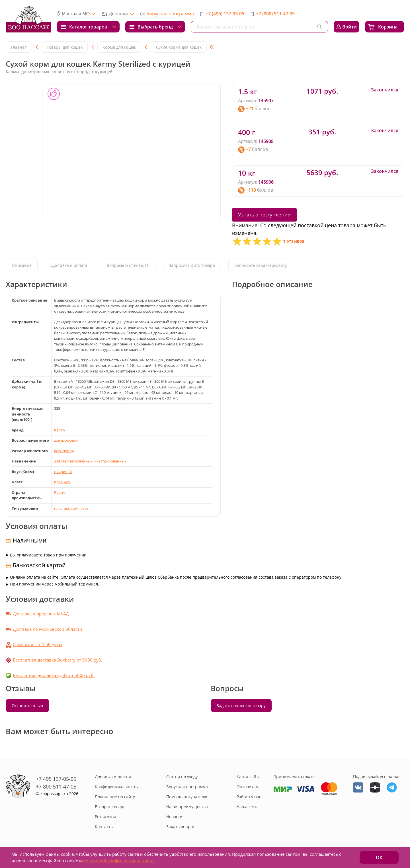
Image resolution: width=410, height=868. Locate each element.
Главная (19, 47)
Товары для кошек (65, 47)
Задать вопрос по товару (241, 706)
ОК (379, 857)
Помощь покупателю (187, 797)
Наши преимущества (187, 807)
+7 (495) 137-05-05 (225, 14)
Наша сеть (247, 807)
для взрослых (66, 440)
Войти (349, 27)
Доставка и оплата (69, 265)
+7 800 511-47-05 (56, 787)
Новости (174, 817)
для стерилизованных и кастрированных (90, 461)
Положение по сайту (115, 797)
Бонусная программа (170, 14)
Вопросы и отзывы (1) (128, 265)
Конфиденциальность (116, 787)
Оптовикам (248, 787)
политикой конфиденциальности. (119, 861)
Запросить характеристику (261, 265)
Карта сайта (249, 777)
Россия (60, 492)
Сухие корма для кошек (179, 47)
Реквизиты (105, 817)
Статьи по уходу (182, 777)
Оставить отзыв (27, 706)
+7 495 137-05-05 (56, 779)
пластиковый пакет (71, 508)
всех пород (64, 451)
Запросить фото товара (192, 265)
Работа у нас (249, 797)
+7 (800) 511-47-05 (275, 14)
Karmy (60, 430)
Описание (22, 265)
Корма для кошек (119, 47)
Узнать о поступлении (264, 215)
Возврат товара (110, 807)
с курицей (63, 472)
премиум (62, 482)
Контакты (104, 827)
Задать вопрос (181, 827)
